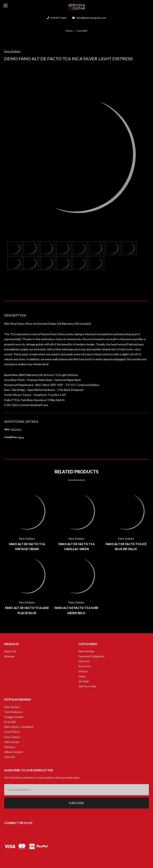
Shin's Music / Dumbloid (19, 727)
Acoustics (85, 666)
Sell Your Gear (87, 686)
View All (9, 757)
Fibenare (10, 747)
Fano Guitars (12, 737)
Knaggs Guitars (14, 717)
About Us (10, 651)
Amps (82, 676)
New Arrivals (87, 651)
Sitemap (9, 656)
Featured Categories (92, 656)
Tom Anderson (13, 712)
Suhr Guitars (12, 707)
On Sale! (84, 681)
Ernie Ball (10, 722)
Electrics (84, 661)
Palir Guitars (12, 742)
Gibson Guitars (14, 752)
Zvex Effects (12, 732)
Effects (83, 671)
